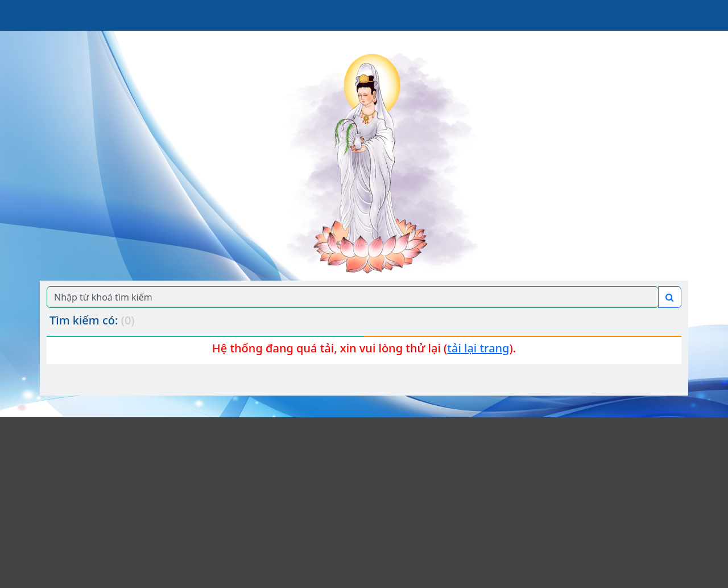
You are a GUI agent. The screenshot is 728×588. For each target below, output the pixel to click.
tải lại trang (478, 348)
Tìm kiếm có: (92, 320)
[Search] (353, 297)
